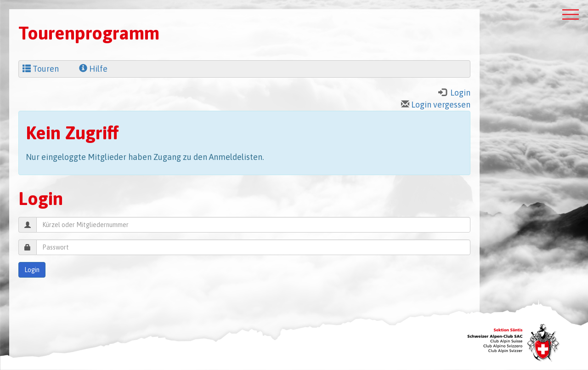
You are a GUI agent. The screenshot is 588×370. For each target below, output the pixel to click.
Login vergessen (436, 105)
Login (32, 270)
